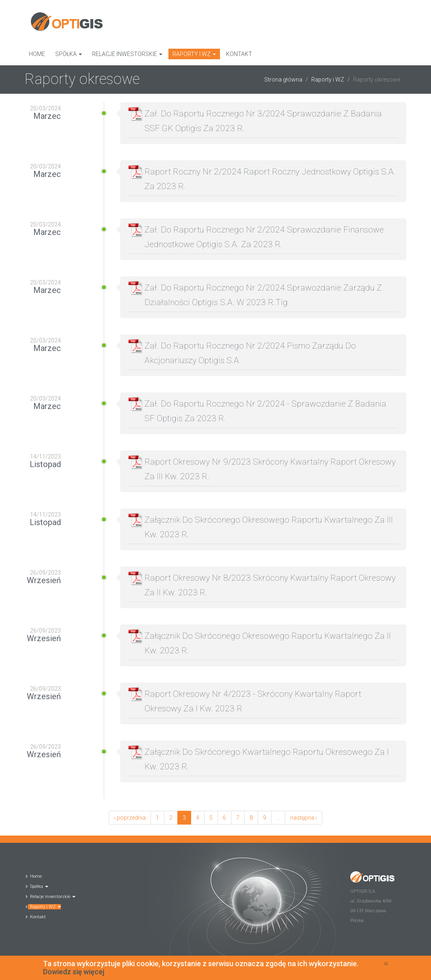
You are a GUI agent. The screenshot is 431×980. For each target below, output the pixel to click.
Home (37, 54)
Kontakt (239, 54)
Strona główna (283, 80)
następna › (304, 818)
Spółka (69, 54)
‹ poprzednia (130, 818)
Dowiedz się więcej (74, 974)
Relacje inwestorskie (127, 54)
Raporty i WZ (194, 54)
